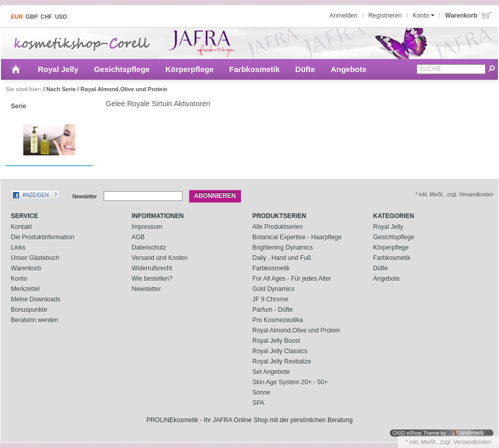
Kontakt (22, 227)
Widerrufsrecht (152, 268)
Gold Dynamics (273, 289)
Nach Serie (61, 89)
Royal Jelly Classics (280, 351)
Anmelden (344, 16)
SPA (258, 403)
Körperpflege (189, 69)
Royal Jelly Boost (276, 341)
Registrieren (385, 16)
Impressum (147, 227)
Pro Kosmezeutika (277, 320)
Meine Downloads (35, 299)
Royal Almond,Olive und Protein (124, 89)
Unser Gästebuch (35, 258)
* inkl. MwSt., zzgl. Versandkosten (454, 194)
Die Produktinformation (42, 237)
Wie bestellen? (152, 279)
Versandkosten (472, 442)
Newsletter (85, 196)
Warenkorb (26, 268)
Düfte (305, 69)
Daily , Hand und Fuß (282, 258)
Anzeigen (35, 195)
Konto (19, 279)
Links (18, 248)
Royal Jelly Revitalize (282, 362)
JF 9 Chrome (270, 299)
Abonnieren (215, 196)
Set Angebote (271, 372)
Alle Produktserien (277, 227)
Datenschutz (149, 248)
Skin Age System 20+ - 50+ (290, 382)
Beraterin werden (34, 320)
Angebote (348, 69)
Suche (430, 69)
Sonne (261, 393)
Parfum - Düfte (273, 310)
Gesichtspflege (122, 69)
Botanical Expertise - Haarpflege (297, 237)
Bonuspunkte (29, 310)
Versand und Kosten (160, 258)
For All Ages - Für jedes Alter (292, 279)
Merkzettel (25, 289)
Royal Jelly (58, 69)
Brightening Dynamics (283, 248)
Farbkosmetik (254, 69)
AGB (138, 237)
